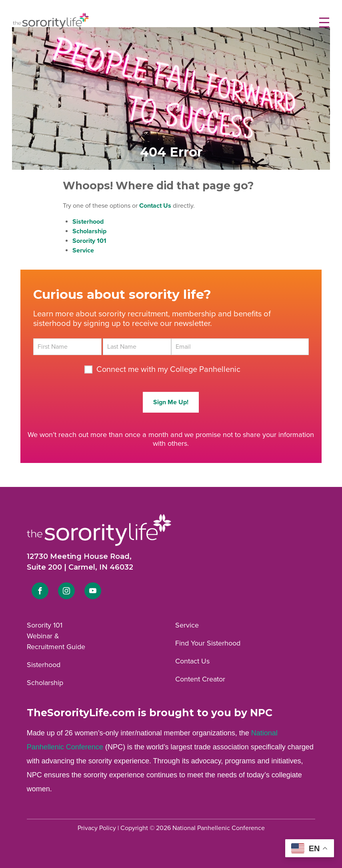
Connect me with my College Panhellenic (168, 369)
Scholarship (45, 683)
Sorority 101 (45, 625)
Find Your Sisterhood (208, 643)
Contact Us (192, 661)
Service (187, 625)
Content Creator (200, 679)
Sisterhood (44, 665)
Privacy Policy (97, 828)
